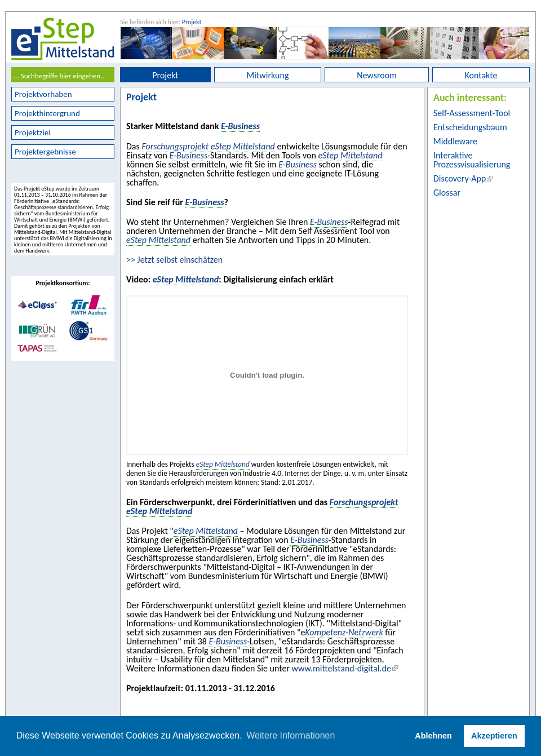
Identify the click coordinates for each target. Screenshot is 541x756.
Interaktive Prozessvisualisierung (472, 160)
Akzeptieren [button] (494, 736)
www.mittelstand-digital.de (342, 668)
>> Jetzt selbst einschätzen (174, 260)
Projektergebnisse (45, 152)
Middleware (455, 141)
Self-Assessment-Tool (472, 113)
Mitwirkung (268, 75)
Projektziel (33, 132)
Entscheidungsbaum (470, 127)
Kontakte (481, 75)
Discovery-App (460, 178)
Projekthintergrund (47, 113)
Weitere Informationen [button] (291, 735)
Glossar (447, 193)
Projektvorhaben (43, 94)
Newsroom (377, 75)
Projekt (192, 22)
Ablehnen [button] (433, 736)
